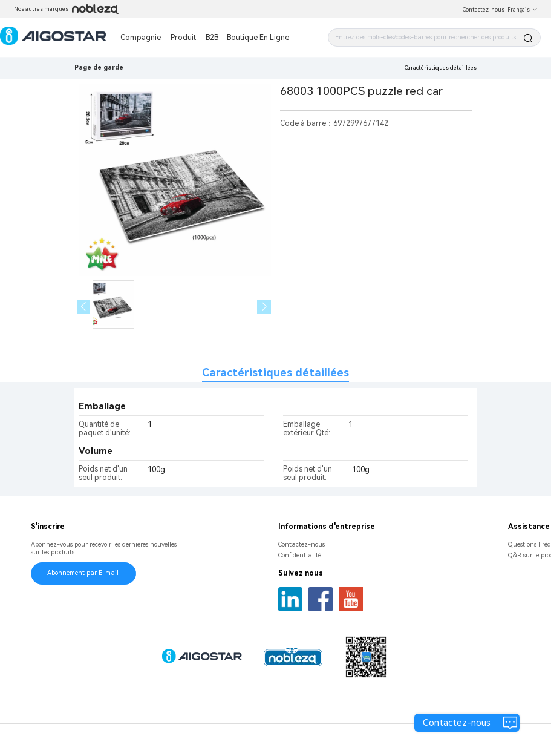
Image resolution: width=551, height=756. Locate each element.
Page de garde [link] (99, 67)
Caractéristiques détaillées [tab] (275, 373)
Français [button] (523, 10)
